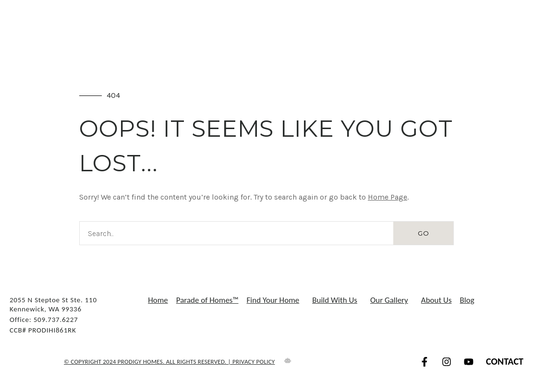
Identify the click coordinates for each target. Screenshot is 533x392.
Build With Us (337, 300)
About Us (436, 300)
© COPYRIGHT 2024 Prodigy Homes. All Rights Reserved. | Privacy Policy (169, 362)
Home (158, 300)
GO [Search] (424, 233)
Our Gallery (392, 300)
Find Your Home (276, 300)
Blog (467, 300)
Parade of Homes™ (207, 300)
